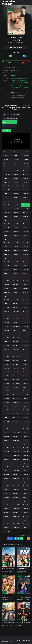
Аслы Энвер (23, 81)
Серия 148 (6, 338)
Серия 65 (16, 231)
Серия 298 (6, 528)
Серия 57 (26, 220)
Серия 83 (16, 254)
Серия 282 (26, 505)
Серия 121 (6, 304)
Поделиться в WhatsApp (22, 538)
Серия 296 (16, 524)
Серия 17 (16, 171)
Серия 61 (6, 228)
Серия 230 (16, 440)
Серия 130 (6, 315)
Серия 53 (16, 216)
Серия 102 (26, 277)
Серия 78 (26, 247)
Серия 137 (16, 323)
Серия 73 (6, 243)
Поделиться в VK (15, 538)
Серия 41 (16, 201)
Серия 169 (6, 364)
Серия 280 (6, 505)
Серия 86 (16, 258)
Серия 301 (6, 531)
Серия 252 (26, 467)
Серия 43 (6, 205)
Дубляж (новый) (15, 114)
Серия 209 (16, 414)
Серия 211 (6, 417)
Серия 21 (26, 175)
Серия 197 (16, 398)
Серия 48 (26, 209)
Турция (13, 75)
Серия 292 (6, 520)
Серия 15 (26, 167)
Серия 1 (6, 152)
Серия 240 (26, 452)
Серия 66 (26, 231)
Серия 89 (16, 262)
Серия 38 (16, 197)
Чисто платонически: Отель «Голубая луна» (8, 596)
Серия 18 (26, 171)
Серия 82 (6, 254)
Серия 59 (16, 224)
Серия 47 (16, 209)
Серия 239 (16, 452)
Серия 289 (6, 516)
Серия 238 (6, 452)
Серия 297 (26, 524)
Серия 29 (16, 186)
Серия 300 (26, 528)
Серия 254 (16, 471)
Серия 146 (16, 334)
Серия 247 (6, 463)
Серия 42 (26, 201)
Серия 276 (26, 497)
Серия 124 (6, 307)
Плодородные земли (8, 623)
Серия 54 (26, 216)
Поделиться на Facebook (12, 538)
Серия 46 (6, 209)
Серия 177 (26, 372)
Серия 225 (26, 433)
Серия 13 (6, 167)
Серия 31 (6, 190)
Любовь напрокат (22, 568)
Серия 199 (6, 402)
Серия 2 (16, 152)
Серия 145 (6, 334)
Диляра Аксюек (15, 86)
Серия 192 (26, 391)
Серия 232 (6, 444)
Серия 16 (6, 171)
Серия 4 (6, 156)
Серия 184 (6, 383)
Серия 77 (16, 247)
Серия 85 (6, 258)
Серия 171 (26, 364)
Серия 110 (16, 288)
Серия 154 (6, 345)
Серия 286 (6, 512)
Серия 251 (16, 467)
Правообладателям (7, 641)
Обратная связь (6, 639)
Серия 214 (6, 421)
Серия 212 (16, 417)
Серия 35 (16, 193)
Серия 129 (26, 311)
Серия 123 (26, 304)
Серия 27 (26, 182)
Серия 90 (26, 262)
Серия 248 (16, 463)
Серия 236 (16, 448)
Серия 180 (26, 376)
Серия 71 (16, 239)
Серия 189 (26, 387)
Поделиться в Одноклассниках (29, 538)
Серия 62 (16, 228)
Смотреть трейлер (17, 47)
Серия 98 (16, 273)
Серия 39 (26, 197)
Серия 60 (26, 224)
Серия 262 (6, 482)
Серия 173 (16, 368)
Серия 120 (26, 300)
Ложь (19, 596)
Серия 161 (16, 353)
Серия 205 (6, 410)
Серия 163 (6, 357)
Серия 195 (26, 395)
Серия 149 (16, 338)
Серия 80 (16, 250)
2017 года (19, 70)
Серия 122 (16, 304)
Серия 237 (26, 448)
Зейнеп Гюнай (15, 78)
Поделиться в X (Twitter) (25, 538)
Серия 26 (16, 182)
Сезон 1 (6, 130)
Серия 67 (6, 235)
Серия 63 (26, 228)
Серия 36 (26, 193)
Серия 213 (26, 417)
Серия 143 (16, 330)
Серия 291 (26, 516)
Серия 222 (26, 429)
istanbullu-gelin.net (8, 3)
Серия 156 (26, 345)
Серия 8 (16, 159)
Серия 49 (6, 212)
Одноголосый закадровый (10, 118)
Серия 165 (26, 357)
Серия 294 (26, 520)
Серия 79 (6, 250)
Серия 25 (6, 182)
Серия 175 (6, 372)
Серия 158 (16, 349)
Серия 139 (6, 326)
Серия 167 (16, 361)
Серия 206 (16, 410)
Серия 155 (16, 345)
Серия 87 (26, 258)
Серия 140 (16, 326)
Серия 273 (26, 493)
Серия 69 (26, 235)
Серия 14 (16, 167)
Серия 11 (16, 163)
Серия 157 (6, 349)
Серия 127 (6, 311)
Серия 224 (16, 433)
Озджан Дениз (15, 81)
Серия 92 (16, 266)
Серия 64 (6, 231)
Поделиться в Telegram (19, 538)
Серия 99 (26, 273)
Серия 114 (26, 292)
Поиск (28, 3)
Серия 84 (26, 254)
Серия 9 (26, 159)
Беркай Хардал (21, 87)
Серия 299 (16, 528)
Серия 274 (6, 497)
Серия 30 (26, 186)
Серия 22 (6, 178)
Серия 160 (6, 353)
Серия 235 (6, 448)
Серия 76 (6, 247)
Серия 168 (26, 361)
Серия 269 (16, 490)
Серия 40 (6, 201)
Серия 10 (6, 163)
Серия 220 (6, 429)
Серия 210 (26, 414)
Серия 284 (16, 509)
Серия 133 (6, 319)
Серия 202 (6, 406)
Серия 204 (26, 406)
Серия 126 (26, 307)
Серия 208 (6, 414)
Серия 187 (6, 387)
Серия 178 (6, 376)
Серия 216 (26, 421)
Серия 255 (26, 471)
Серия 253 (6, 471)
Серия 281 (16, 505)
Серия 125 (16, 307)
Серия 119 (16, 300)
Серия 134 (16, 319)
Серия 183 (26, 380)
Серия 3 (26, 152)
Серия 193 (6, 395)
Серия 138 (26, 323)
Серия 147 (26, 334)
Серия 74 (16, 243)
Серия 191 (16, 391)
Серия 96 (26, 269)
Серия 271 (6, 493)
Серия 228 (26, 436)
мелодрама (18, 73)
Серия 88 (6, 262)
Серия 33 (26, 190)
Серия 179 (16, 376)
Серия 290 (16, 516)
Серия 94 (6, 269)
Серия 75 (26, 243)
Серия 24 (26, 178)
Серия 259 (6, 478)
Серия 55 (6, 220)
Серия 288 (26, 512)
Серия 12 (26, 163)
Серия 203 (16, 406)
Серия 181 (6, 380)
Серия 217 (6, 425)
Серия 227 (16, 436)
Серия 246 (26, 459)
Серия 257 (16, 474)
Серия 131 (16, 315)
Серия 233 (16, 444)
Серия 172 (6, 368)
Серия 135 (26, 319)
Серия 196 (6, 398)
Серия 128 (16, 311)
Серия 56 (16, 220)
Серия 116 (16, 296)
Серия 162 (26, 353)
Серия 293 (16, 520)
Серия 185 (16, 383)
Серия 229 (6, 440)
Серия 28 (6, 186)
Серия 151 (6, 342)
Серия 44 (16, 205)
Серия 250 (6, 467)
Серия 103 (6, 281)
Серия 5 (16, 156)
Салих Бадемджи (23, 82)
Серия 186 (26, 383)
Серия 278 (16, 501)
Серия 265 (6, 486)
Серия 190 (6, 391)
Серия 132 (26, 315)
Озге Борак (23, 84)
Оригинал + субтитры (10, 122)
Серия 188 (16, 387)
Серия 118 (6, 300)
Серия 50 (16, 212)
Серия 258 (26, 474)
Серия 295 (6, 524)
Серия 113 (16, 292)
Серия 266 (16, 486)
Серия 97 (6, 273)
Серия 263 (16, 482)
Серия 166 (6, 361)
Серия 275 (16, 497)
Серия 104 (16, 281)
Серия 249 (26, 463)
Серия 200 (16, 402)
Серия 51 (26, 212)
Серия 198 (26, 398)
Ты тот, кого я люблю (8, 568)
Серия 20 (16, 175)
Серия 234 (26, 444)
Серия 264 (26, 482)
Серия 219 (26, 425)
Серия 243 (26, 455)
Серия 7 (6, 159)
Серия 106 (6, 285)
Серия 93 (26, 266)
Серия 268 (6, 490)
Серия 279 (26, 501)
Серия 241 (6, 455)
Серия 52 (6, 216)
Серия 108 (26, 285)
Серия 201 (26, 402)
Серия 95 (16, 269)
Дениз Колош (23, 78)
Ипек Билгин (14, 82)
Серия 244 (6, 459)
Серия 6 (26, 156)
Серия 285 (26, 509)
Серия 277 (6, 501)
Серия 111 (26, 288)
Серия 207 (26, 410)
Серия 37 (6, 197)
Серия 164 (16, 357)
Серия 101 (16, 277)
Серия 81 (26, 250)
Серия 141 (26, 326)
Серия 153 (26, 342)
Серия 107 (16, 285)
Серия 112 (6, 292)
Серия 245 (16, 459)
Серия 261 (26, 478)
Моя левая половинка (24, 623)
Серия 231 (26, 440)
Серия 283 (6, 509)
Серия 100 (6, 277)
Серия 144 (26, 330)
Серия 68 (16, 235)
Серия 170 (16, 364)
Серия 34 (6, 193)
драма (13, 73)
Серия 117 (26, 296)
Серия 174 (26, 368)
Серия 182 (16, 380)
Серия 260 (16, 478)
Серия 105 (26, 281)
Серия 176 (16, 372)
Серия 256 (6, 474)
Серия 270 (26, 490)
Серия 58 (6, 224)
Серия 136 (6, 323)
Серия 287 (16, 512)
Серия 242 (16, 455)
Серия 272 (16, 493)
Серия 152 (16, 342)
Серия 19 (6, 175)
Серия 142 (6, 330)
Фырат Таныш (15, 84)
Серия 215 (16, 421)
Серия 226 (6, 436)
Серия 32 (16, 190)
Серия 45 (26, 205)
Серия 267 (26, 486)
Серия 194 (16, 395)
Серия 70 (6, 239)
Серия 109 (6, 288)
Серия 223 (6, 433)
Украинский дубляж (9, 126)
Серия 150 (26, 338)
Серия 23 (16, 178)
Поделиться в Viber (8, 538)
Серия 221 (16, 429)
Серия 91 (6, 266)
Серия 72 (26, 239)
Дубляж (5, 114)
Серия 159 (26, 349)
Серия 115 (6, 296)
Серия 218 (16, 425)
